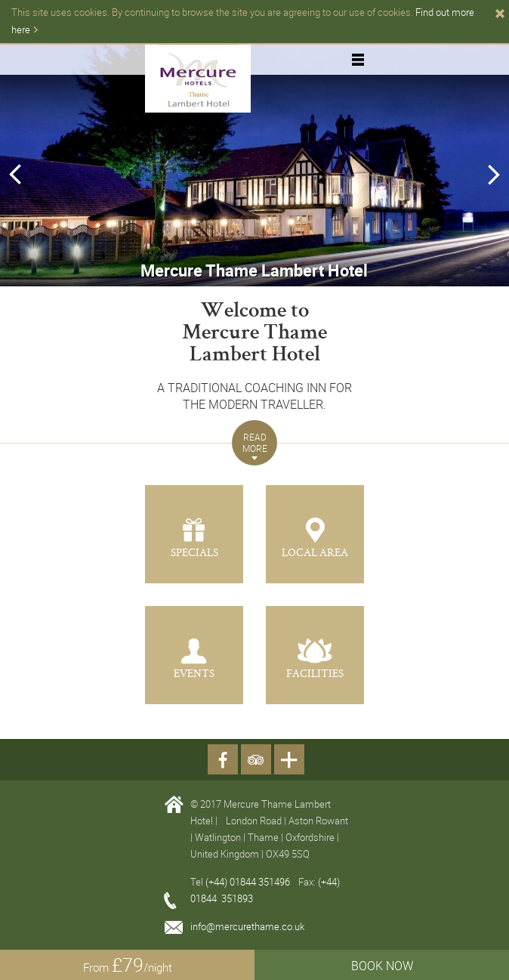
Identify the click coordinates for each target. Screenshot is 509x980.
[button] (254, 443)
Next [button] (494, 175)
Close (500, 14)
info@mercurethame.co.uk (247, 926)
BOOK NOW (382, 966)
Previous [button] (13, 175)
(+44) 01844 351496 (249, 882)
